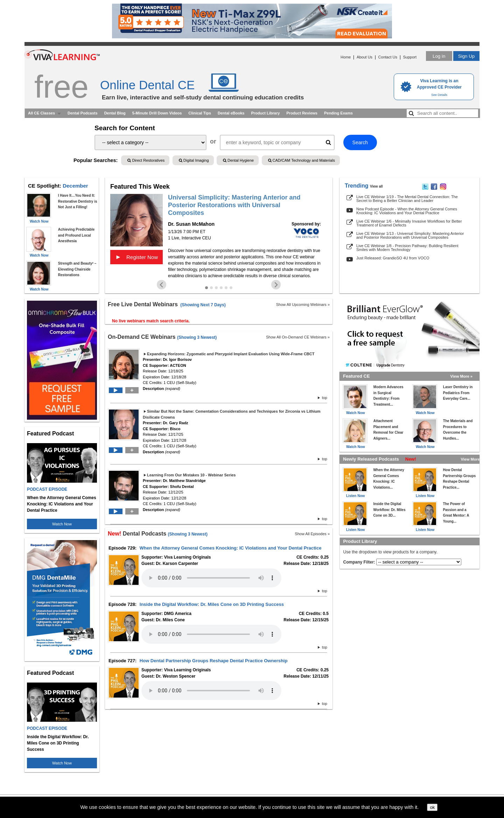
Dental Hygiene (238, 160)
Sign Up (466, 56)
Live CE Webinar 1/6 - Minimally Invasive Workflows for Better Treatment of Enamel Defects (409, 223)
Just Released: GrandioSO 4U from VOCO (393, 258)
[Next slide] (276, 285)
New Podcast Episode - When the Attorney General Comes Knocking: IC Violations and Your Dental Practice (407, 211)
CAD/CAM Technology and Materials (302, 160)
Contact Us (388, 57)
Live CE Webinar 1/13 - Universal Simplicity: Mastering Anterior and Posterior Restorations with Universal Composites (410, 235)
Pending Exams (338, 113)
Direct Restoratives (146, 160)
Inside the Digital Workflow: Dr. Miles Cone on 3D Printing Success (212, 604)
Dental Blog (115, 113)
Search (360, 142)
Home (346, 57)
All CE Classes (41, 113)
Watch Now (62, 524)
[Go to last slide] (162, 285)
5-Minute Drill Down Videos (157, 113)
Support (410, 57)
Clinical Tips (200, 113)
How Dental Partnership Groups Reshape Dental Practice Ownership (214, 661)
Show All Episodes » (312, 534)
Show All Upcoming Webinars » (303, 305)
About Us (365, 57)
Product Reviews (302, 113)
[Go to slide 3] (216, 288)
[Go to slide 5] (226, 288)
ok (432, 807)
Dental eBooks (231, 113)
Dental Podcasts (83, 113)
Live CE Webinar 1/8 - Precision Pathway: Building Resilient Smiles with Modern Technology (407, 248)
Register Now (136, 257)
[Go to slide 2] (211, 288)
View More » (461, 376)
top (323, 398)
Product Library (265, 113)
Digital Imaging (194, 160)
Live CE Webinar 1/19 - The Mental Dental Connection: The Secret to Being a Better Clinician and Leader (407, 199)
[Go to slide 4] (221, 288)
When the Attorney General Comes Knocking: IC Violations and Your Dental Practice (231, 548)
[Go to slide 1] (206, 288)
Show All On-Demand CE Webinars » (298, 337)
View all (376, 186)
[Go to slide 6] (231, 288)
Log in (439, 56)
